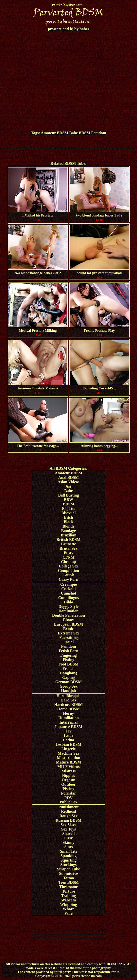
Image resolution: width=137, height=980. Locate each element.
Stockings (69, 865)
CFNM (69, 557)
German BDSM (68, 682)
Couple (68, 575)
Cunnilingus (69, 598)
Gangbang (68, 673)
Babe (73, 133)
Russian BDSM (68, 820)
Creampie (68, 584)
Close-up (68, 562)
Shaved (69, 834)
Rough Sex (68, 816)
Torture (68, 891)
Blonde (68, 526)
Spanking (68, 856)
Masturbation (68, 758)
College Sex (68, 566)
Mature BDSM (68, 762)
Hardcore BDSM (69, 705)
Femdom (98, 133)
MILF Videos (68, 767)
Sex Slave (68, 825)
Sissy (69, 838)
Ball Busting (68, 495)
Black (68, 522)
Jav (69, 731)
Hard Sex (68, 700)
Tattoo (69, 878)
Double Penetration (68, 615)
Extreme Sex (68, 633)
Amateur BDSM (54, 133)
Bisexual (69, 513)
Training (68, 896)
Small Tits (68, 851)
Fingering (68, 655)
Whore (68, 909)
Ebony (68, 620)
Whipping (68, 905)
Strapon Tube (68, 869)
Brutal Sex (68, 548)
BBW (68, 500)
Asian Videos (68, 482)
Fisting (68, 660)
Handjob (68, 691)
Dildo (68, 602)
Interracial (69, 722)
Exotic (69, 629)
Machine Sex (69, 753)
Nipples (69, 775)
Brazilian (68, 535)
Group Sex (68, 686)
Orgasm (68, 780)
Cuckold (69, 589)
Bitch (68, 517)
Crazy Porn (69, 579)
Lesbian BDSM (68, 744)
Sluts (69, 847)
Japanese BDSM (68, 727)
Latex (68, 736)
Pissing (68, 789)
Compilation (68, 571)
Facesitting (68, 638)
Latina (68, 740)
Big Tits (68, 508)
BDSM (84, 133)
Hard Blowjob (68, 696)
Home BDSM (68, 709)
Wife (68, 913)
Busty (68, 553)
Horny (68, 713)
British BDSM (68, 540)
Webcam (69, 900)
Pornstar (68, 793)
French (68, 669)
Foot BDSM (68, 664)
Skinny (68, 842)
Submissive (68, 873)
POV (69, 798)
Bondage (69, 531)
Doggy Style (68, 606)
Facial (69, 642)
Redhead (68, 811)
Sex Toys (68, 829)
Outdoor (68, 784)
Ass (68, 486)
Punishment (69, 807)
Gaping (68, 677)
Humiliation (68, 718)
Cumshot (68, 593)
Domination (68, 611)
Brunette (68, 544)
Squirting (68, 860)
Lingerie (69, 749)
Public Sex (69, 802)
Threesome (68, 887)
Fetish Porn (69, 651)
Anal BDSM (68, 477)
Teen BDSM (68, 882)
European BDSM (69, 624)
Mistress (68, 771)
